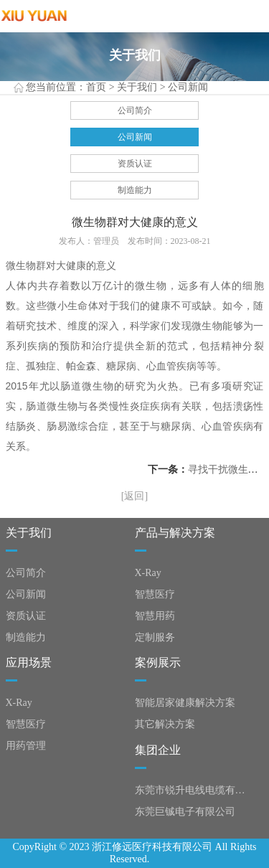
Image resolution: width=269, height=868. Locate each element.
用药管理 (26, 746)
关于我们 (137, 87)
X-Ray (148, 573)
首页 (96, 87)
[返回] (134, 496)
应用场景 (29, 662)
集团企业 (158, 750)
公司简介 (135, 110)
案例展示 (158, 662)
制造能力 (135, 190)
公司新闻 (188, 87)
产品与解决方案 (175, 533)
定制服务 (155, 637)
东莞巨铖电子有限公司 (185, 812)
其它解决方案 (165, 724)
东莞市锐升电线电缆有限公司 (193, 790)
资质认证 (135, 164)
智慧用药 (155, 616)
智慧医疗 (155, 594)
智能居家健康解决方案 (185, 703)
